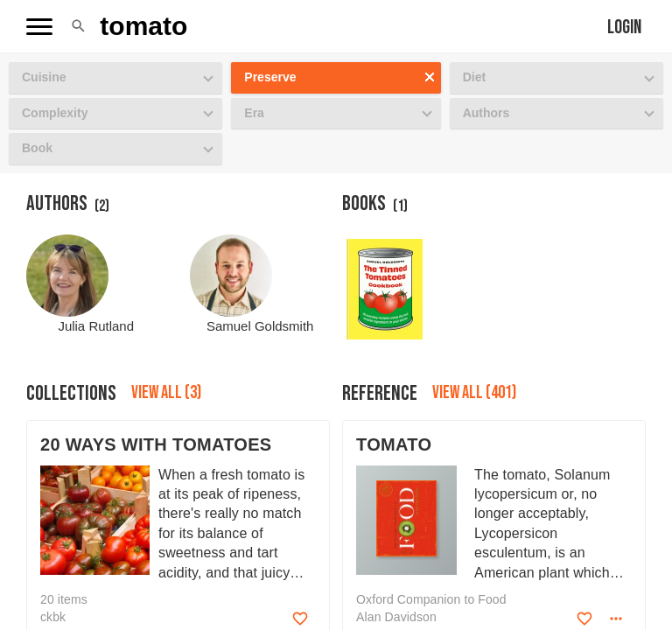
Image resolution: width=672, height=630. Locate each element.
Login (624, 28)
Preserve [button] (270, 77)
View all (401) (474, 392)
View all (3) (166, 392)
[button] (78, 26)
